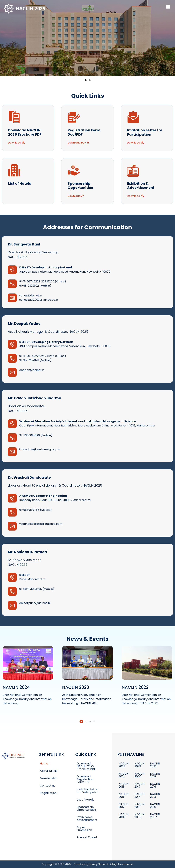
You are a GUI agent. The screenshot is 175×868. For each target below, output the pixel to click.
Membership (49, 778)
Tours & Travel (87, 837)
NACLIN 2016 (155, 785)
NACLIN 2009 (124, 816)
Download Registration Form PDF (85, 779)
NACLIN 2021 (124, 775)
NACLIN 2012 (124, 806)
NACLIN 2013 (155, 795)
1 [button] (86, 80)
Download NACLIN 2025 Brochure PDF (86, 766)
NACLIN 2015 (124, 795)
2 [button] (90, 80)
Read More (28, 677)
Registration (48, 793)
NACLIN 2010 (155, 806)
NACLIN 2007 (155, 816)
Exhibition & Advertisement (87, 819)
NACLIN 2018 (124, 785)
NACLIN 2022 (155, 765)
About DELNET (49, 771)
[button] (168, 7)
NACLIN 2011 (139, 806)
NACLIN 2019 (155, 775)
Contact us (47, 786)
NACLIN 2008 (139, 816)
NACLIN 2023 (139, 765)
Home (44, 763)
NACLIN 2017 (139, 785)
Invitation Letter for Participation (88, 791)
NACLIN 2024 (124, 765)
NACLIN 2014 (139, 795)
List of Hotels (19, 183)
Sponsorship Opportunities (86, 808)
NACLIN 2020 (139, 775)
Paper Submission (84, 829)
